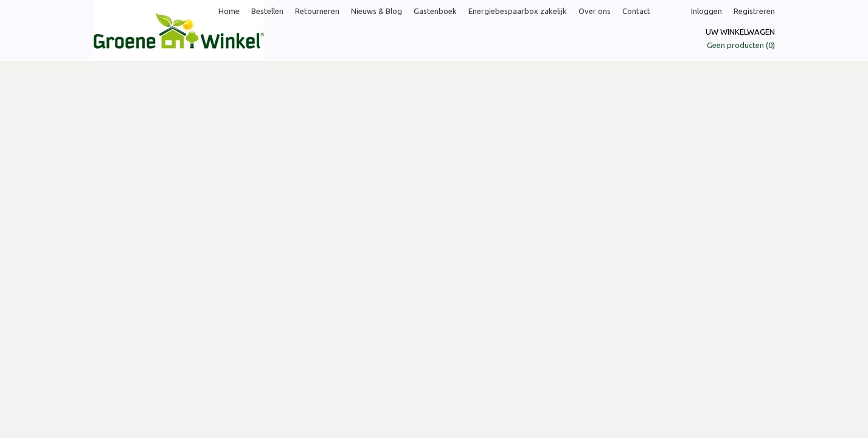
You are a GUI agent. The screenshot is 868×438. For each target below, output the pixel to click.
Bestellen (267, 11)
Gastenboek (435, 11)
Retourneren (317, 11)
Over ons (595, 11)
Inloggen (707, 11)
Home (229, 11)
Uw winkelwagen (740, 32)
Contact (636, 11)
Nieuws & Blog (377, 11)
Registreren (754, 11)
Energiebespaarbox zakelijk (518, 11)
